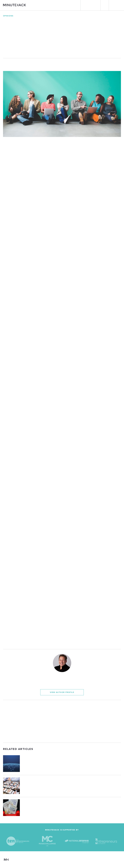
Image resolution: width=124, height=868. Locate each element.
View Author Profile (62, 692)
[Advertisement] (62, 721)
